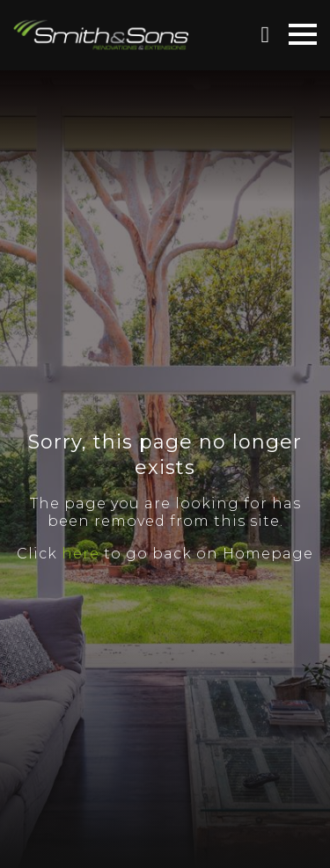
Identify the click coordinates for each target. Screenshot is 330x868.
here (81, 554)
